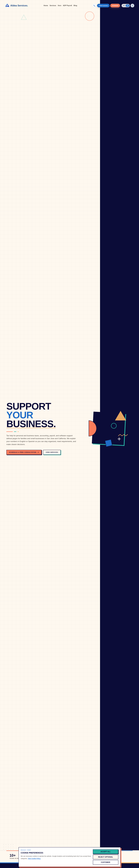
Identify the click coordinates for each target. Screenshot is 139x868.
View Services (52, 452)
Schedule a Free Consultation (24, 452)
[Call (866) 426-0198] (94, 6)
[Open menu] (132, 6)
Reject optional (106, 857)
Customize (106, 862)
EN (127, 6)
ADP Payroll (67, 6)
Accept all (106, 852)
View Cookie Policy (34, 859)
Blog (75, 6)
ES (124, 6)
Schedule (115, 6)
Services (53, 6)
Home (46, 6)
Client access (103, 6)
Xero (59, 6)
